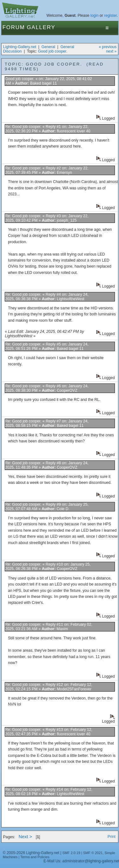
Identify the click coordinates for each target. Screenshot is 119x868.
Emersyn (65, 173)
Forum (14, 27)
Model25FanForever (74, 689)
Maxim (62, 629)
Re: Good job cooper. (23, 127)
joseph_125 (67, 220)
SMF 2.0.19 (71, 853)
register (110, 16)
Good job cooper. (53, 51)
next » (111, 51)
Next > (25, 837)
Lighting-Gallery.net (20, 47)
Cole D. (63, 509)
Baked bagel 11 (44, 83)
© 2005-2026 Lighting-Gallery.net (31, 853)
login (95, 16)
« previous (108, 47)
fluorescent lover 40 (73, 131)
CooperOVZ (67, 390)
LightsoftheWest (70, 299)
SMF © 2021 (93, 853)
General (48, 47)
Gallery (41, 27)
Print (112, 837)
